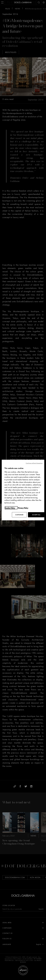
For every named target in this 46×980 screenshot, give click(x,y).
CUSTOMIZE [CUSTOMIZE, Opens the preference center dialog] (19, 515)
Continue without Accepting (34, 463)
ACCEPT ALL (36, 515)
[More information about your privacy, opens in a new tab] (11, 508)
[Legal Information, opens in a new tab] (24, 508)
